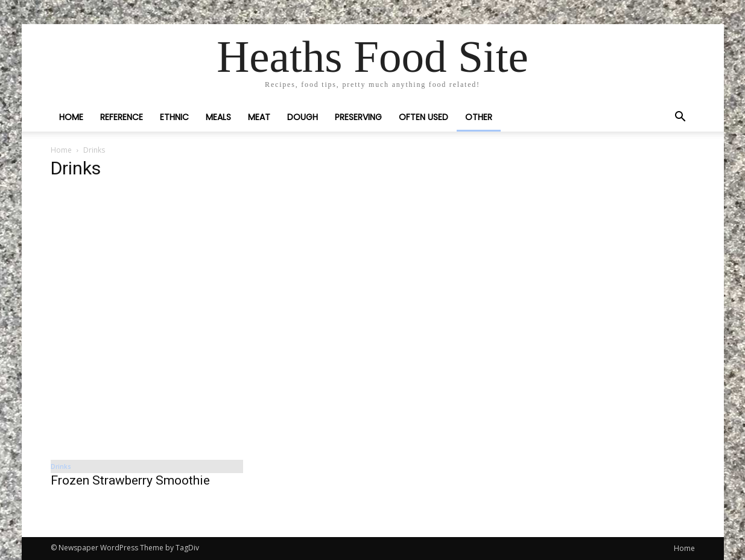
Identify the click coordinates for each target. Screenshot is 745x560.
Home (71, 117)
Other (479, 117)
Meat (259, 117)
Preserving (358, 117)
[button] (680, 118)
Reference (122, 117)
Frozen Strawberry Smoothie (130, 480)
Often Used (423, 117)
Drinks (61, 466)
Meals (218, 117)
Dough (303, 117)
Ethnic (174, 117)
